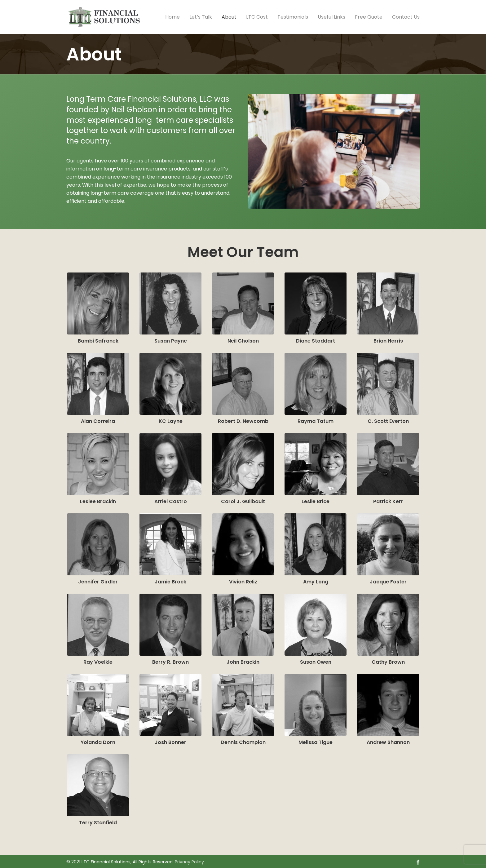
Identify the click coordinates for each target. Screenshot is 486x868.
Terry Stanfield (98, 821)
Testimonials (293, 17)
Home (172, 17)
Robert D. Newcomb (243, 420)
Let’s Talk (201, 17)
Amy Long (316, 580)
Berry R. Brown (170, 660)
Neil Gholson (243, 339)
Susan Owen (316, 660)
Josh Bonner (170, 741)
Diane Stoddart (316, 339)
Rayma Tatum (316, 420)
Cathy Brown (388, 660)
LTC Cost (257, 17)
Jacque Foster (388, 580)
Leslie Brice (316, 500)
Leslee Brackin (98, 500)
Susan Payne (171, 339)
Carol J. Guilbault (243, 500)
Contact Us (406, 17)
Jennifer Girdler (98, 580)
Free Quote (369, 17)
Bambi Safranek (98, 339)
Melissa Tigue (316, 741)
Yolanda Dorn (98, 741)
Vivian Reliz (243, 580)
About (229, 17)
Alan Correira (98, 420)
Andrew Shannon (388, 741)
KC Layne (171, 420)
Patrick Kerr (388, 500)
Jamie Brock (170, 580)
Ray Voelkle (98, 660)
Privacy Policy (189, 860)
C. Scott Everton (388, 420)
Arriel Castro (171, 500)
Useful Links (331, 17)
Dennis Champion (243, 741)
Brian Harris (388, 339)
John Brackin (243, 660)
